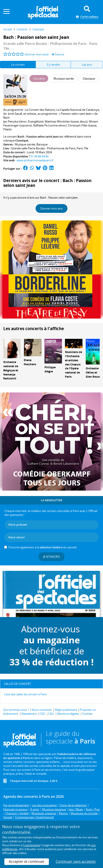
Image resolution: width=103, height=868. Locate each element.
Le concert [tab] (18, 65)
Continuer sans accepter (76, 861)
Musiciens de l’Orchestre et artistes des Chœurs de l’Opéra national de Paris (74, 364)
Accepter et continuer (27, 861)
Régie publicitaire (66, 710)
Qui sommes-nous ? (16, 710)
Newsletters (29, 714)
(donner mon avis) (37, 54)
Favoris (58, 54)
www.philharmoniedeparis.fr (35, 160)
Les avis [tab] (87, 65)
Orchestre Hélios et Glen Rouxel (94, 373)
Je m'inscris (51, 557)
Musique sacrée (25, 144)
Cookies (87, 714)
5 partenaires (32, 845)
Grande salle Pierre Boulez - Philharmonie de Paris (43, 148)
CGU (51, 714)
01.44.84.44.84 (39, 156)
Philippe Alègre (50, 369)
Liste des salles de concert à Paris (25, 694)
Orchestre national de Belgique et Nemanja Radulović (11, 370)
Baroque (42, 144)
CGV (42, 714)
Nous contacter (42, 710)
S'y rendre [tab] (53, 65)
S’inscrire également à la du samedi (42, 547)
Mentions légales (68, 714)
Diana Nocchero (30, 362)
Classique (22, 140)
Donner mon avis (51, 208)
